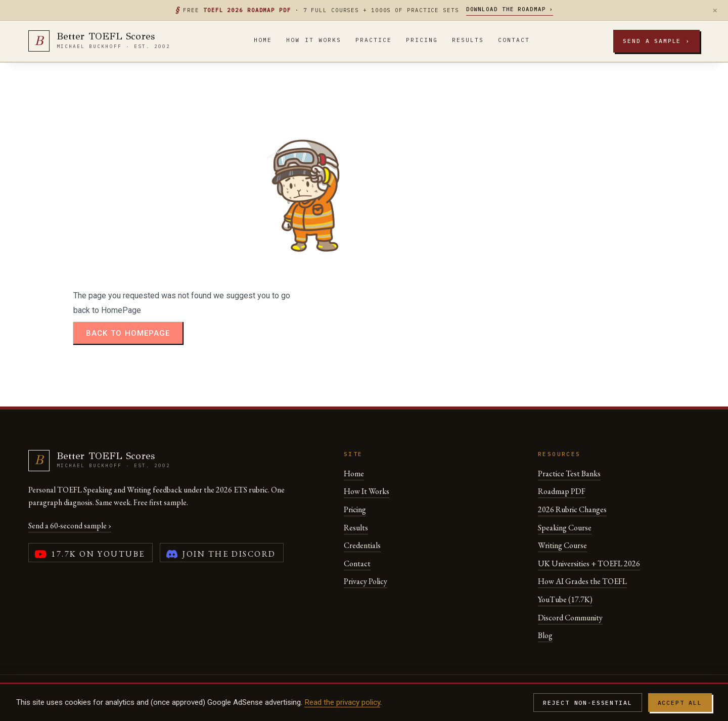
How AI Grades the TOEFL (582, 581)
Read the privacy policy (342, 702)
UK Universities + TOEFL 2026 (589, 564)
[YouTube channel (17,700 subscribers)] (90, 553)
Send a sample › (656, 41)
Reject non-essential (588, 703)
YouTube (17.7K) (565, 599)
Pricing (422, 40)
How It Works (313, 40)
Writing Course (562, 545)
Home (263, 40)
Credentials (362, 545)
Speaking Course (565, 528)
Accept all (680, 703)
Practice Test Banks (569, 474)
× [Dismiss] (715, 10)
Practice (374, 40)
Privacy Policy (366, 581)
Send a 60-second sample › (70, 526)
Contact (514, 40)
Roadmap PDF (562, 491)
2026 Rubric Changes (572, 509)
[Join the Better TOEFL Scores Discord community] (222, 553)
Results (468, 40)
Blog (545, 635)
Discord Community (570, 618)
